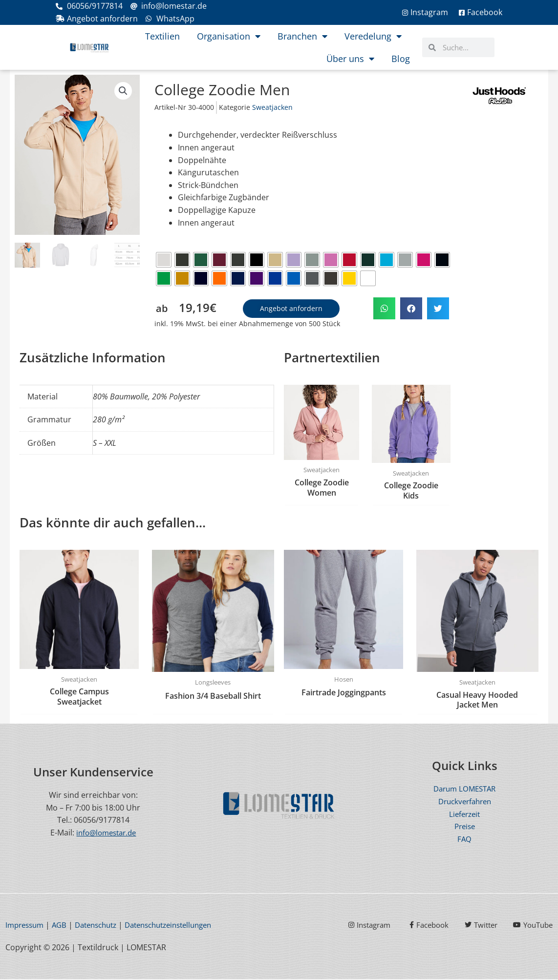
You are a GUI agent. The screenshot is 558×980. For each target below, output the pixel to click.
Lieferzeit (464, 815)
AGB (64, 926)
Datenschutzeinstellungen (183, 926)
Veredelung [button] (373, 36)
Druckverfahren (464, 802)
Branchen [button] (302, 36)
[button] (123, 91)
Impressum (26, 926)
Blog (401, 59)
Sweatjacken (272, 107)
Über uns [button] (350, 59)
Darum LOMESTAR (465, 790)
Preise (464, 827)
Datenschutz (103, 926)
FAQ (465, 840)
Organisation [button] (229, 36)
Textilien (162, 36)
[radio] (164, 260)
